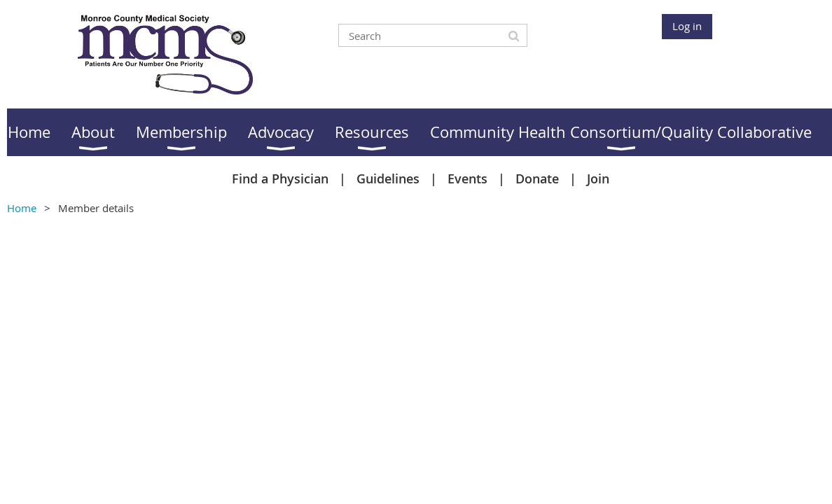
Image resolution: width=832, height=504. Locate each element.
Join (598, 178)
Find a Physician (280, 178)
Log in (687, 26)
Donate (537, 178)
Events (467, 178)
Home (22, 208)
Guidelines (388, 178)
